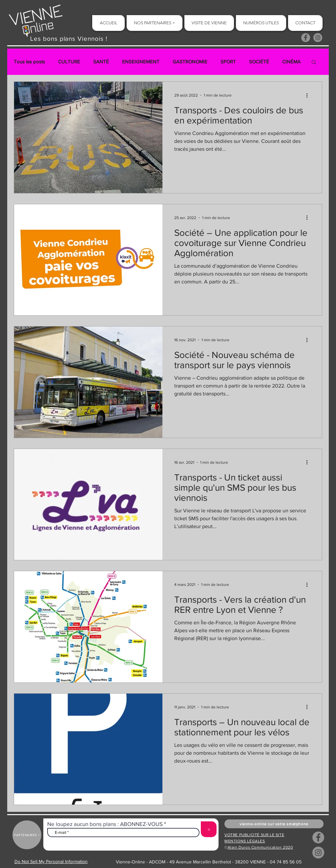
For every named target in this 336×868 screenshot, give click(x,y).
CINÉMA (291, 62)
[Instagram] (318, 38)
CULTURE (69, 62)
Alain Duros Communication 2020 (260, 847)
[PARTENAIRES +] (27, 835)
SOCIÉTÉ (259, 62)
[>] (209, 829)
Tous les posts (29, 62)
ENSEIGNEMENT (141, 62)
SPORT (228, 62)
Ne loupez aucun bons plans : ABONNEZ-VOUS (105, 824)
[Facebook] (306, 38)
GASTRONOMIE (190, 62)
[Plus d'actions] (309, 95)
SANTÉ (101, 62)
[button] (314, 63)
